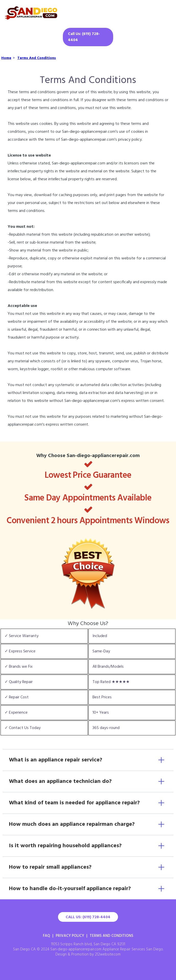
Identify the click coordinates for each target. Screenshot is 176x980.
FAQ (46, 936)
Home (6, 58)
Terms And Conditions (37, 58)
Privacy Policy (70, 936)
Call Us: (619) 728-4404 (84, 37)
